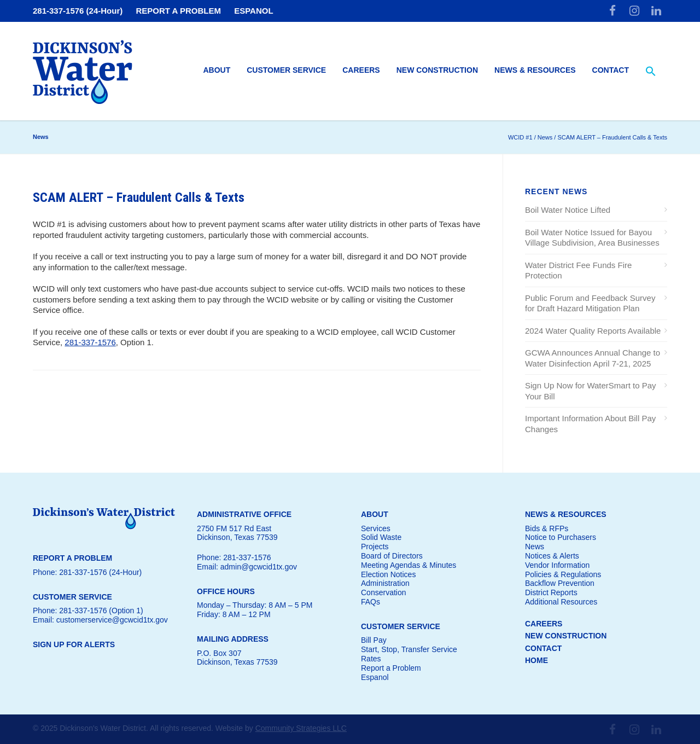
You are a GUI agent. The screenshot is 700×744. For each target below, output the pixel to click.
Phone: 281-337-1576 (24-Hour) (87, 572)
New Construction (437, 70)
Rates (371, 659)
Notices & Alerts (552, 556)
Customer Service (286, 70)
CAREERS (544, 624)
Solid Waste (381, 537)
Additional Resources (561, 602)
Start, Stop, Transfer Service (409, 649)
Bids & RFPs (547, 528)
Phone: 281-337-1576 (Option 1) (88, 611)
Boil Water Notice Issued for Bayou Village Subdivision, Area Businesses (592, 238)
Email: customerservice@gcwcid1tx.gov (100, 620)
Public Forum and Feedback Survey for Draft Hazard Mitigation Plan (590, 303)
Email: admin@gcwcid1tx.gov (247, 567)
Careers (361, 70)
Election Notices (388, 574)
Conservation (384, 592)
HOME (536, 660)
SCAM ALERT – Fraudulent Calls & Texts (139, 197)
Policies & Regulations (563, 574)
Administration (385, 583)
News (535, 547)
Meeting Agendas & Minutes (409, 565)
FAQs (371, 602)
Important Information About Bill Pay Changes (590, 424)
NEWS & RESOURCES (566, 514)
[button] (651, 72)
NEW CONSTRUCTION (566, 636)
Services (376, 528)
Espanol (375, 677)
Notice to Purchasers (561, 537)
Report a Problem (391, 668)
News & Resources (535, 70)
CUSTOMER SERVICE (401, 626)
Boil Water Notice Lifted (568, 210)
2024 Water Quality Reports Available (593, 331)
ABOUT (375, 514)
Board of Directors (392, 556)
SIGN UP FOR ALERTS (74, 644)
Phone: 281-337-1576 (234, 557)
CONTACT (543, 648)
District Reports (551, 592)
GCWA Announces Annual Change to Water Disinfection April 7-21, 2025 (593, 358)
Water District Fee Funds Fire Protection (578, 271)
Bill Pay (374, 640)
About (217, 70)
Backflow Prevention (560, 583)
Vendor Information (557, 565)
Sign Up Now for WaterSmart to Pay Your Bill (591, 391)
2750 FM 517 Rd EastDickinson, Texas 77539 (237, 533)
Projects (375, 547)
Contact (611, 70)
